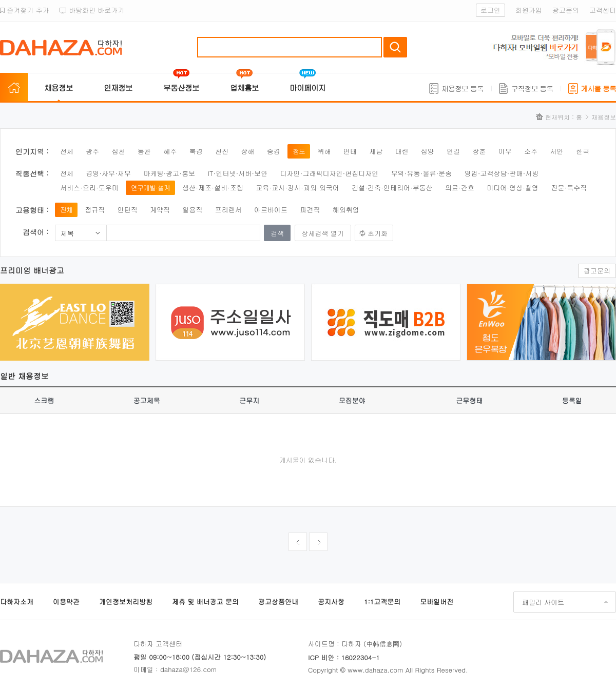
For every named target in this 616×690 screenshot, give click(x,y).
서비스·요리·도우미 (89, 188)
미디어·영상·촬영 (513, 188)
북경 (196, 151)
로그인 (490, 10)
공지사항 (331, 602)
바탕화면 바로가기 (92, 10)
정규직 (95, 210)
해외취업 (346, 210)
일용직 (192, 210)
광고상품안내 (278, 602)
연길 (453, 151)
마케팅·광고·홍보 (169, 173)
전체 (67, 151)
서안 (557, 151)
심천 (119, 151)
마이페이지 (307, 87)
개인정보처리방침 (126, 602)
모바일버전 (437, 602)
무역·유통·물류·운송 (422, 173)
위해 (324, 151)
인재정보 (118, 87)
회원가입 (529, 10)
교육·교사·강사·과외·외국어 (297, 188)
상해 (247, 151)
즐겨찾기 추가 (25, 10)
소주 (531, 151)
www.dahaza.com (375, 670)
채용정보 (59, 87)
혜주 (170, 151)
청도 (299, 151)
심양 (428, 151)
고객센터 (603, 10)
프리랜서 (228, 210)
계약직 (160, 210)
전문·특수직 (569, 188)
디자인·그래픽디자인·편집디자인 (330, 173)
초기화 (378, 233)
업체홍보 (244, 87)
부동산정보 (181, 87)
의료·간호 (460, 188)
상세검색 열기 (323, 233)
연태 (350, 151)
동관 (144, 151)
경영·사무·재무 (108, 173)
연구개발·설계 (150, 188)
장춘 (479, 151)
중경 (274, 151)
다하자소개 (17, 602)
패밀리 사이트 (543, 602)
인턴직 (128, 210)
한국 (583, 151)
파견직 (310, 210)
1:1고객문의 (382, 602)
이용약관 (66, 602)
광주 (92, 151)
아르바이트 (271, 210)
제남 (376, 151)
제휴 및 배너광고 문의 (205, 602)
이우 (505, 151)
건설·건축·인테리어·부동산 (392, 188)
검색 (395, 47)
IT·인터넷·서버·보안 (238, 173)
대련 (401, 151)
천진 (222, 151)
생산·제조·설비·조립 (213, 188)
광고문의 (566, 10)
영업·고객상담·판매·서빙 (502, 173)
